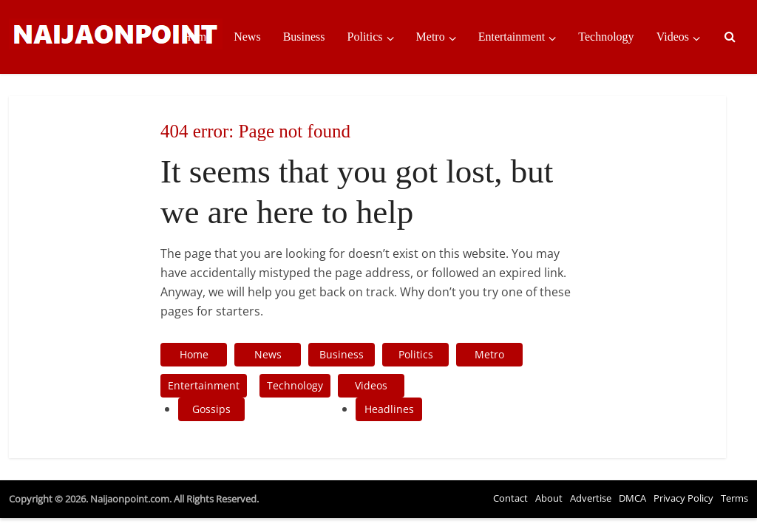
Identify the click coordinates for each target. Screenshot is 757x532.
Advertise (591, 498)
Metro (431, 37)
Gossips (211, 409)
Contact (510, 498)
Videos (673, 37)
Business (304, 37)
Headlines (389, 409)
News (247, 37)
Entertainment (512, 37)
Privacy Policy (683, 498)
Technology (606, 37)
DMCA (632, 498)
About (549, 498)
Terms (734, 498)
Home (197, 37)
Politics (365, 37)
